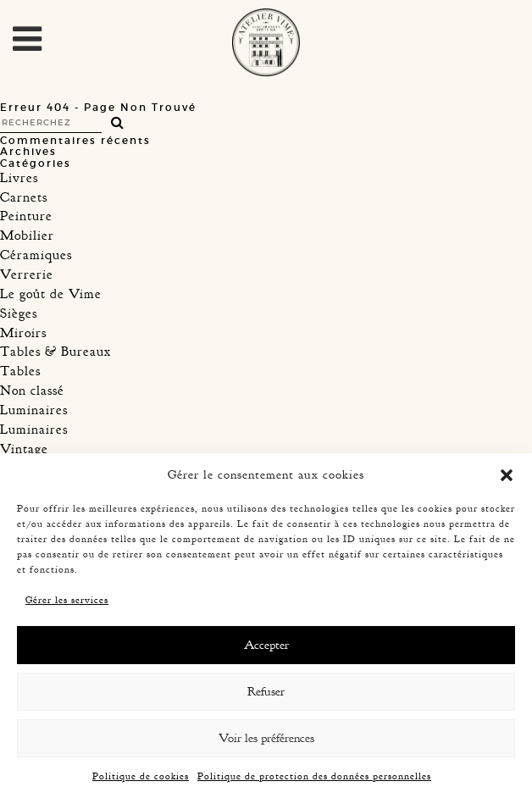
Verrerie (27, 274)
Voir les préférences (266, 738)
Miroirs (23, 333)
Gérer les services (67, 600)
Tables (20, 371)
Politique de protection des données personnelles (314, 776)
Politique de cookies (141, 776)
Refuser (266, 692)
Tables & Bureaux (55, 352)
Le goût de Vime (51, 294)
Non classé (32, 391)
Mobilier (27, 236)
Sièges (19, 313)
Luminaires (34, 410)
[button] (507, 475)
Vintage (24, 449)
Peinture (26, 216)
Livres (19, 178)
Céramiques (36, 255)
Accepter (266, 645)
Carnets (24, 197)
